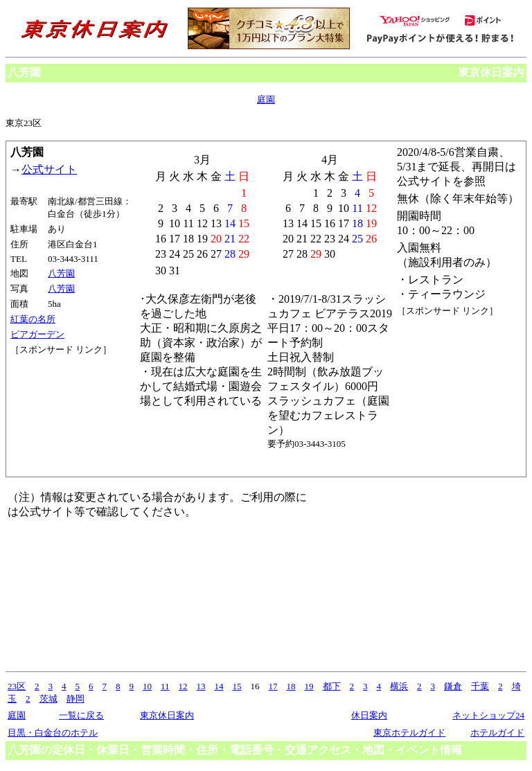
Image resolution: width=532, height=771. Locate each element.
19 (309, 686)
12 (183, 686)
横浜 (399, 686)
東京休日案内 (491, 72)
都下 (332, 686)
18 (291, 686)
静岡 (76, 699)
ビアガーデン (37, 334)
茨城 (48, 699)
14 (219, 686)
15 (237, 686)
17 (273, 686)
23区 (17, 686)
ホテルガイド (497, 733)
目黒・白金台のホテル (53, 733)
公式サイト (49, 169)
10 (147, 686)
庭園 (266, 99)
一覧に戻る (81, 715)
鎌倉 (453, 686)
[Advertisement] (73, 408)
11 (165, 686)
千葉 (480, 686)
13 (201, 686)
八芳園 (61, 273)
